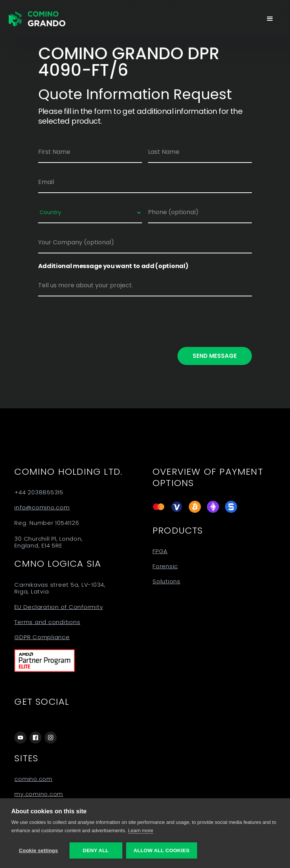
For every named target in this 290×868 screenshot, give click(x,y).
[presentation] (96, 320)
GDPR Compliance (42, 637)
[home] (37, 19)
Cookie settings (39, 850)
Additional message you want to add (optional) (113, 266)
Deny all (96, 850)
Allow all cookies (162, 850)
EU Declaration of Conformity (59, 607)
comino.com (33, 779)
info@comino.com (42, 508)
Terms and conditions (47, 622)
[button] (270, 19)
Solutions (167, 581)
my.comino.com (39, 794)
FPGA (160, 551)
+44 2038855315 (39, 492)
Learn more (140, 830)
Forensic (165, 566)
